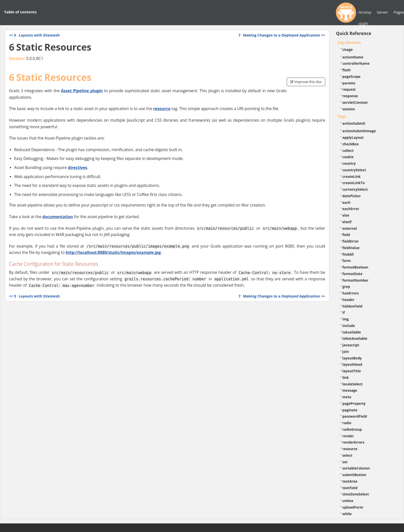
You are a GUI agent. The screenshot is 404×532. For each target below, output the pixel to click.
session (349, 109)
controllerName (356, 63)
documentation (58, 217)
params (349, 83)
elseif (347, 222)
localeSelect (353, 384)
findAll (348, 254)
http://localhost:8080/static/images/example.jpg (113, 252)
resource (162, 109)
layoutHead (352, 364)
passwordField (355, 416)
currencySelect (355, 189)
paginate (350, 410)
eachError (351, 209)
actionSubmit (354, 123)
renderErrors (353, 442)
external (350, 228)
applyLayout (353, 137)
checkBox (351, 144)
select (348, 455)
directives (78, 168)
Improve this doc (306, 82)
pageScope (352, 76)
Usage (348, 49)
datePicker (352, 196)
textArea (350, 481)
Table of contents (20, 12)
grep (346, 287)
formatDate (353, 274)
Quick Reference (354, 33)
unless (348, 501)
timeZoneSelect (356, 494)
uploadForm (353, 507)
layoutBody (352, 358)
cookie (348, 157)
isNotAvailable (355, 338)
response (350, 96)
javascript (351, 345)
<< (34, 35)
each (347, 202)
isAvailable (352, 332)
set (345, 462)
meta (347, 397)
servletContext (355, 102)
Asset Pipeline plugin (82, 91)
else (346, 215)
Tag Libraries (349, 42)
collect (348, 151)
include (349, 326)
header (349, 300)
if (344, 312)
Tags (342, 116)
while (347, 514)
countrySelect (354, 170)
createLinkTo (354, 183)
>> (282, 35)
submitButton (354, 475)
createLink (352, 176)
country (349, 163)
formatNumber (355, 280)
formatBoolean (355, 267)
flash (347, 70)
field (346, 235)
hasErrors (351, 293)
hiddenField (353, 306)
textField (350, 488)
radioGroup (352, 429)
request (349, 89)
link (346, 377)
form (347, 261)
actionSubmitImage (359, 131)
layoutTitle (352, 371)
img (346, 319)
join (346, 352)
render (348, 436)
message (350, 390)
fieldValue (351, 248)
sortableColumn (356, 468)
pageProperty (354, 403)
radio (347, 423)
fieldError (351, 241)
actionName (353, 57)
